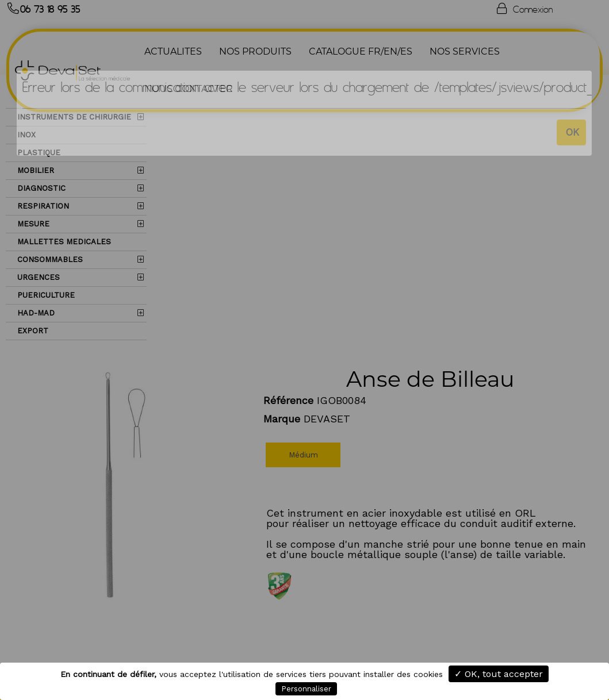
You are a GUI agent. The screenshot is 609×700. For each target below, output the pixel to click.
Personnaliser (306, 689)
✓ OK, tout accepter (499, 674)
